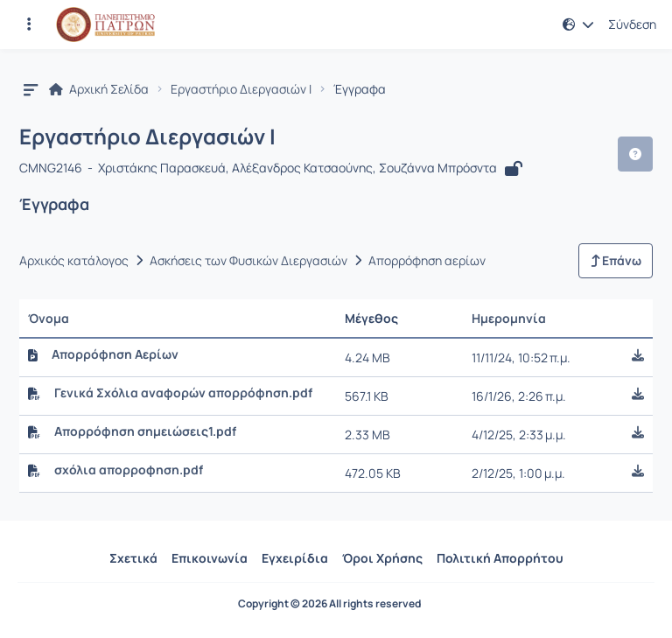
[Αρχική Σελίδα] (105, 25)
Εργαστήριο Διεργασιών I (241, 89)
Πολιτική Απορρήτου (500, 558)
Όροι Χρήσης (382, 558)
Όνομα (49, 318)
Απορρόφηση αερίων (427, 261)
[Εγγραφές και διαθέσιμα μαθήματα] (29, 25)
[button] (578, 25)
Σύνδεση (632, 25)
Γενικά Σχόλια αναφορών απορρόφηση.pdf (183, 393)
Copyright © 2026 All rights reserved (329, 604)
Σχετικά (133, 558)
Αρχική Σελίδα (99, 89)
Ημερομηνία (509, 318)
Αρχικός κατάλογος (74, 261)
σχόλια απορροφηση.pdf (129, 470)
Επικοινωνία (210, 558)
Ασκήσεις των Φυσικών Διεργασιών (248, 261)
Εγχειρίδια (295, 558)
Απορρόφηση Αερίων (115, 354)
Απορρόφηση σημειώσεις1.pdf (145, 431)
